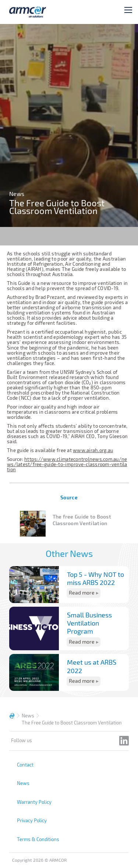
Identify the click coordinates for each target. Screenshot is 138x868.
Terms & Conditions (38, 839)
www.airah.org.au (93, 450)
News (28, 716)
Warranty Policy (34, 802)
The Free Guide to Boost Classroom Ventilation (72, 723)
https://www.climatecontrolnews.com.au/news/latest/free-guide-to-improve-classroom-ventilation (67, 464)
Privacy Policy (32, 820)
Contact (25, 765)
